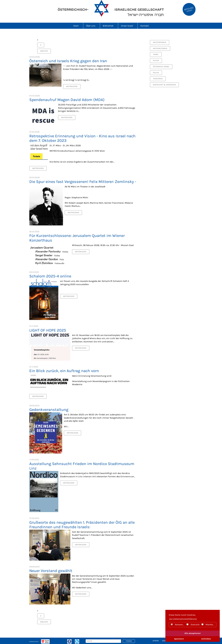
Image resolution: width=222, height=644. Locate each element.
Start (77, 26)
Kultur (156, 60)
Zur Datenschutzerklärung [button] (183, 619)
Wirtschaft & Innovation (164, 85)
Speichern (179, 639)
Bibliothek (109, 26)
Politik (156, 73)
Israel (156, 54)
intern (156, 641)
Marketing (209, 625)
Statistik (193, 625)
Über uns (92, 26)
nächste (44, 51)
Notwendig (178, 625)
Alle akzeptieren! (193, 633)
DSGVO (165, 641)
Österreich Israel (161, 67)
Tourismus (158, 79)
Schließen (206, 639)
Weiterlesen (72, 86)
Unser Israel (128, 26)
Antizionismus (160, 42)
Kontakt (145, 26)
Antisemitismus (160, 48)
